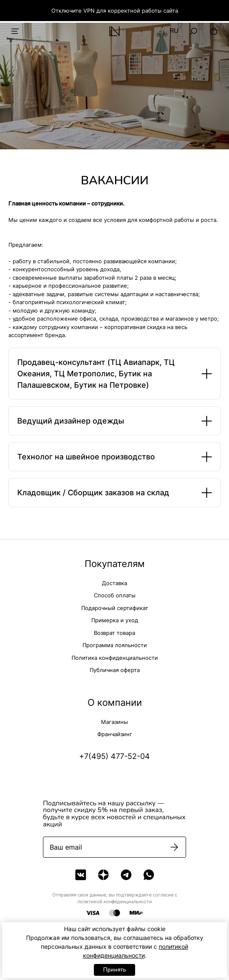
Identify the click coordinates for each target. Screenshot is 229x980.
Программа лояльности (115, 645)
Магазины (114, 722)
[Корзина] (214, 31)
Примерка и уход (115, 620)
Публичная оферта (115, 670)
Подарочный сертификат (115, 608)
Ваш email (66, 847)
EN (162, 31)
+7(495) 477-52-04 (114, 756)
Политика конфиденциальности (115, 658)
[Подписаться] (174, 847)
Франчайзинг (115, 734)
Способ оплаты (115, 595)
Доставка (114, 583)
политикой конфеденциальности (115, 902)
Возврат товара (114, 633)
